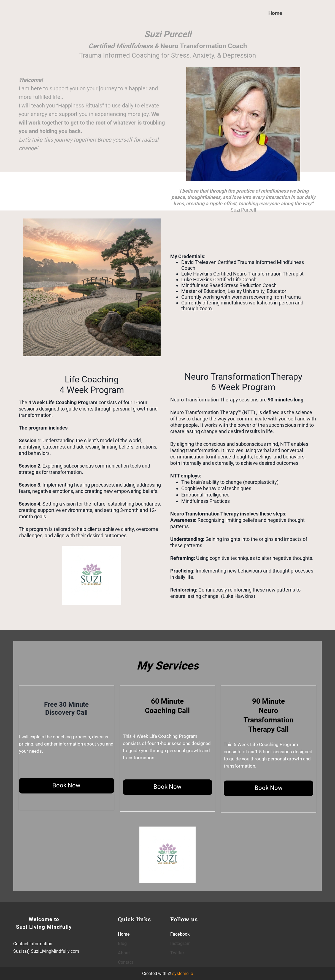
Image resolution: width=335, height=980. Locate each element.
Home (275, 13)
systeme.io (183, 974)
